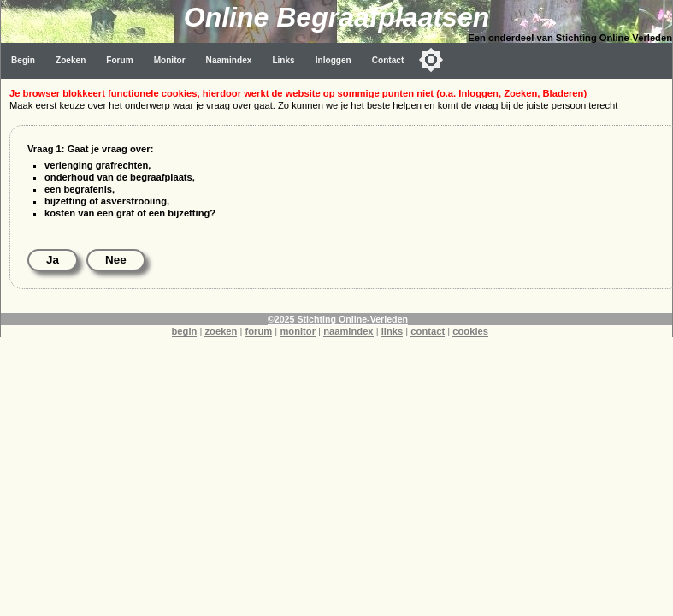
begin (185, 331)
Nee (116, 260)
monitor (298, 331)
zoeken (221, 331)
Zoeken (71, 60)
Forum (119, 60)
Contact (388, 60)
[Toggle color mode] (431, 60)
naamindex (348, 331)
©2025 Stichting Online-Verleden (338, 319)
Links (283, 60)
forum (259, 331)
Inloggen (334, 60)
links (393, 331)
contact (428, 331)
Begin (23, 60)
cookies (470, 331)
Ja (53, 260)
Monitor (170, 60)
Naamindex (229, 60)
